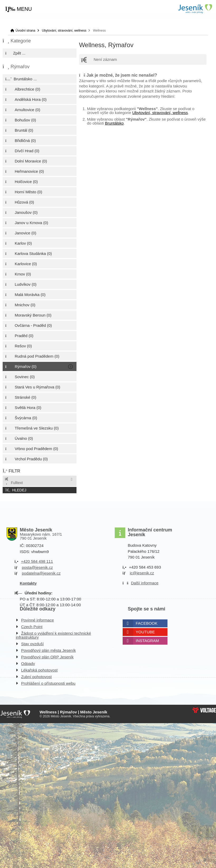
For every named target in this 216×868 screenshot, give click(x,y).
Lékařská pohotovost (39, 670)
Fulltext (13, 481)
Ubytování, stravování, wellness (64, 31)
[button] (19, 9)
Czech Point (32, 627)
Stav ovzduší (32, 644)
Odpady (28, 664)
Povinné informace (37, 620)
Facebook (147, 623)
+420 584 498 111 (37, 561)
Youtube (145, 632)
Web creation (204, 710)
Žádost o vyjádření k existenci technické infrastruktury (53, 635)
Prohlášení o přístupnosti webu (48, 683)
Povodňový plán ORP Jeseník (47, 657)
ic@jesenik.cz (142, 573)
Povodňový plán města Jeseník (49, 650)
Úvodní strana (195, 9)
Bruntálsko (114, 123)
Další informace (145, 583)
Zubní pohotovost (36, 677)
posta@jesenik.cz (37, 567)
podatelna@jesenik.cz (41, 573)
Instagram (147, 641)
